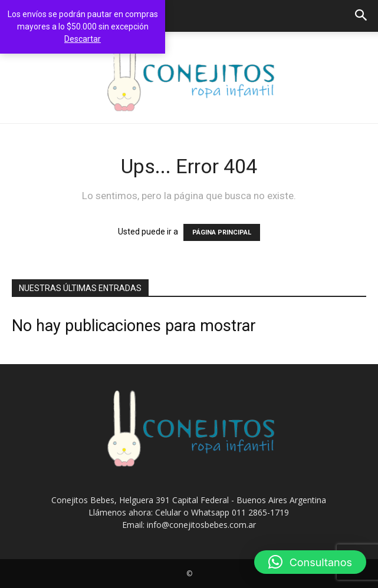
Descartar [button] (83, 39)
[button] (361, 16)
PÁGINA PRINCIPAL (222, 232)
